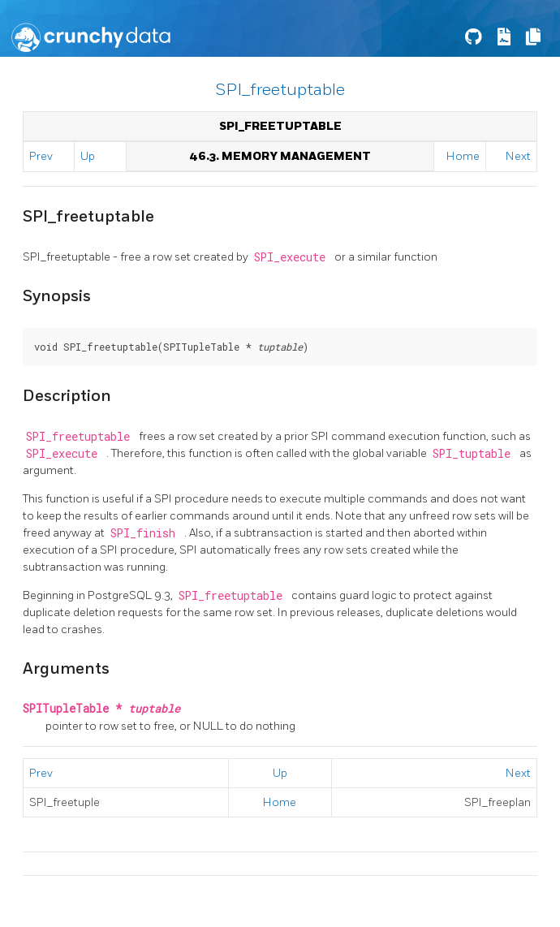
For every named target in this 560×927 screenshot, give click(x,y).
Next (518, 156)
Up (88, 156)
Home (463, 156)
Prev (41, 156)
